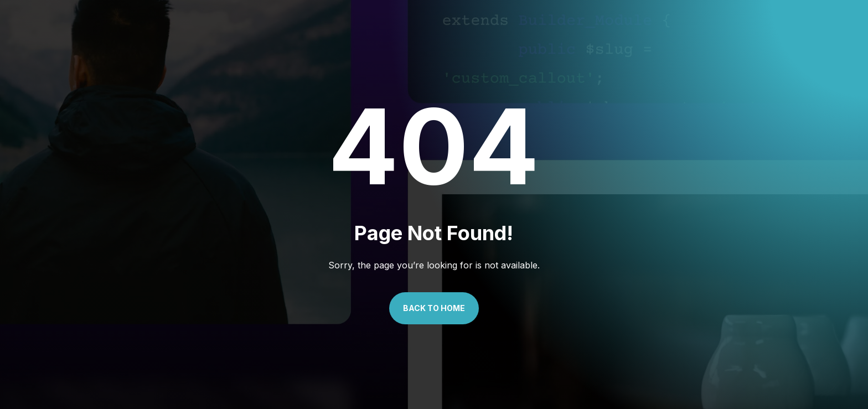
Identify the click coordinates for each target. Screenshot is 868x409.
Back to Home (434, 308)
